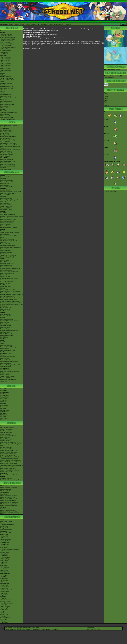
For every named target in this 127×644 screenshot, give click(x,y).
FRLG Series (4, 405)
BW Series (3, 413)
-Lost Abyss (4, 605)
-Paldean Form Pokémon (8, 119)
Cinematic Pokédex (6, 83)
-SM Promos (4, 578)
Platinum (3, 288)
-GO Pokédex (4, 52)
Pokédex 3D (4, 275)
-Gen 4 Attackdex (5, 62)
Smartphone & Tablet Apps (8, 380)
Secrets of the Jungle (6, 472)
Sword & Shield (5, 190)
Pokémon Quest (5, 226)
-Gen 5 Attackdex (5, 64)
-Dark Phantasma (5, 606)
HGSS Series (4, 412)
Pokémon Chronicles (6, 151)
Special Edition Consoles (8, 376)
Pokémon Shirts (5, 106)
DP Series (3, 408)
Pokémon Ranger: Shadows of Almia (11, 303)
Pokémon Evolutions (6, 163)
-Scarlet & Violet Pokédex (8, 54)
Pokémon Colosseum (6, 319)
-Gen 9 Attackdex (5, 70)
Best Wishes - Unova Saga (8, 140)
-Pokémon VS (4, 616)
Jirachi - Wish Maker (6, 439)
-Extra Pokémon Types (7, 525)
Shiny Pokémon (5, 156)
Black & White (5, 260)
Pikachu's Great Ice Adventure (9, 502)
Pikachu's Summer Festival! (8, 496)
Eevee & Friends (5, 509)
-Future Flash (4, 585)
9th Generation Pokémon (8, 116)
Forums (16, 24)
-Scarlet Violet (4, 543)
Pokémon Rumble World (7, 246)
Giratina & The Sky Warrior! (9, 449)
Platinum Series (5, 410)
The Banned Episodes (7, 155)
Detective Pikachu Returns (8, 187)
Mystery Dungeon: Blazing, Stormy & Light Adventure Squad (11, 295)
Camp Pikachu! (5, 492)
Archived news (8, 31)
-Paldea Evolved (5, 541)
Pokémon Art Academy (7, 239)
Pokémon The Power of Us (8, 468)
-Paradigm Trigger (6, 601)
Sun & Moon (4, 213)
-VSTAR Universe (6, 600)
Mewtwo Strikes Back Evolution (10, 470)
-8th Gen (3, 91)
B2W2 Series (4, 415)
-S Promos (3, 621)
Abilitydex (3, 75)
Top (99, 629)
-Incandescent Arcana (7, 603)
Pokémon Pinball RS (6, 327)
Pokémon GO (4, 179)
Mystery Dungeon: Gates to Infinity (11, 268)
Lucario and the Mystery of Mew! (10, 442)
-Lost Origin (4, 547)
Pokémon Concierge (6, 101)
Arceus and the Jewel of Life (9, 450)
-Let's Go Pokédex (6, 46)
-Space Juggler (4, 608)
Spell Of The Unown (6, 432)
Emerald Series (5, 407)
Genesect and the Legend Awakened (11, 460)
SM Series (3, 420)
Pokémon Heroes (5, 437)
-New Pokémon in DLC (7, 117)
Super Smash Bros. (6, 366)
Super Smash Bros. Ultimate (9, 228)
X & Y (2, 231)
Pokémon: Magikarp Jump (8, 219)
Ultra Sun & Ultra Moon (7, 215)
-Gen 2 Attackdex (5, 59)
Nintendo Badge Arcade (7, 257)
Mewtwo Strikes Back (7, 429)
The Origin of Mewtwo (7, 428)
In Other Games (5, 373)
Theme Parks (4, 108)
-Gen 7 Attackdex (5, 67)
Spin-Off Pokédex (5, 77)
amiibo (2, 383)
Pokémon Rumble (5, 293)
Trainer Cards (4, 526)
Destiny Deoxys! (5, 441)
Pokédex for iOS (5, 283)
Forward (94, 629)
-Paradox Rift (4, 536)
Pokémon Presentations (7, 104)
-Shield (2, 613)
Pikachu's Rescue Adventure (8, 487)
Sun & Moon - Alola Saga (8, 143)
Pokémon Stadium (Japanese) (9, 362)
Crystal (2, 344)
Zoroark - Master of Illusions (9, 452)
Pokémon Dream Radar (7, 264)
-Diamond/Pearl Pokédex (8, 39)
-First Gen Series (5, 572)
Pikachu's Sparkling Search (8, 504)
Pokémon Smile (5, 203)
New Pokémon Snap (6, 206)
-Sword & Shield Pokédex (8, 47)
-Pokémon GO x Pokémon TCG (10, 549)
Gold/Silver (4, 342)
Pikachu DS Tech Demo (7, 334)
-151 (2, 538)
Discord (28, 24)
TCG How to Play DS (7, 281)
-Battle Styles (4, 561)
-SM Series (3, 562)
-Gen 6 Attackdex (5, 65)
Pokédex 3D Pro (5, 277)
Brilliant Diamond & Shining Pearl (10, 192)
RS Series (3, 404)
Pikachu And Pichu (6, 489)
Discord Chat (4, 111)
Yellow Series (4, 400)
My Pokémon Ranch (6, 308)
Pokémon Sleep (5, 185)
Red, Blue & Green (6, 353)
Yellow (2, 355)
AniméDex (3, 127)
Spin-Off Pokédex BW (7, 80)
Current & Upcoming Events (9, 113)
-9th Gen (3, 90)
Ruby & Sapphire (5, 314)
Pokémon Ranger (5, 329)
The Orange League (6, 132)
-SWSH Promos (5, 577)
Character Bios (5, 128)
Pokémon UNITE (5, 183)
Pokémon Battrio (5, 309)
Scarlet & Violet (5, 177)
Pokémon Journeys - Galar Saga (10, 145)
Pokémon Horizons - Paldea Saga (10, 150)
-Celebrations (4, 556)
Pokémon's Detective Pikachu (9, 475)
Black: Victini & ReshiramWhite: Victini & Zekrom (8, 454)
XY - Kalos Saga (5, 141)
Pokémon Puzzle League (7, 357)
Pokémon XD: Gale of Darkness (10, 321)
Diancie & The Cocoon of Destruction (11, 462)
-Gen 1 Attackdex (5, 57)
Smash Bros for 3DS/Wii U (8, 255)
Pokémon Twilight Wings (8, 161)
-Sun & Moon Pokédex (7, 44)
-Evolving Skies (5, 557)
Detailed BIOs (4, 394)
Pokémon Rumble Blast (7, 273)
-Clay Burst (4, 593)
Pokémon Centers (5, 96)
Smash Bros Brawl (6, 311)
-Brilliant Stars (4, 552)
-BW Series (4, 565)
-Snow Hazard (4, 592)
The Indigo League (6, 130)
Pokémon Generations (7, 159)
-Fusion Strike (4, 554)
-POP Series (4, 582)
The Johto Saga (5, 133)
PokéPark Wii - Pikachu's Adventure (11, 298)
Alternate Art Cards (6, 529)
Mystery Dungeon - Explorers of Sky (11, 301)
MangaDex (3, 390)
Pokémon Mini (5, 348)
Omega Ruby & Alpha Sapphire (10, 232)
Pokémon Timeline (6, 95)
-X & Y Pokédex (5, 42)
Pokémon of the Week (7, 88)
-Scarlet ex (3, 596)
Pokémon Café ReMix (7, 180)
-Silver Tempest (5, 546)
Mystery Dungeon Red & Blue (9, 330)
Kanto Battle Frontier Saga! (8, 137)
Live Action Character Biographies (10, 480)
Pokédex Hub (35, 24)
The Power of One (6, 431)
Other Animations (5, 169)
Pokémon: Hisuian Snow (8, 164)
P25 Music (3, 99)
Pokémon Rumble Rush (7, 221)
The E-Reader (4, 337)
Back (89, 629)
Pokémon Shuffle (5, 244)
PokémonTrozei (5, 332)
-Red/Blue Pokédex (6, 34)
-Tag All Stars (4, 614)
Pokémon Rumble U (6, 267)
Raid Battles (4, 531)
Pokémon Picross (5, 249)
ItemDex (3, 72)
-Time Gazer (4, 610)
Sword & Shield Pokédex (57, 24)
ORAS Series (4, 418)
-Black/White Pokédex (7, 41)
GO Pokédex (44, 24)
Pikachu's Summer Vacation (8, 486)
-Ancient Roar (4, 587)
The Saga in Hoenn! (6, 135)
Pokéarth (68, 24)
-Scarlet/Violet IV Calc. (7, 86)
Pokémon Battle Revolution (8, 299)
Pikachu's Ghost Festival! (8, 497)
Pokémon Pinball (5, 360)
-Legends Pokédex (6, 50)
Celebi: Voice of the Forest (8, 436)
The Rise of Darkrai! (6, 447)
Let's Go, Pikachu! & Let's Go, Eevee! (11, 216)
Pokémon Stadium (6, 363)
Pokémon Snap (5, 358)
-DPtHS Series (4, 567)
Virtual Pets (4, 381)
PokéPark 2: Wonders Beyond (9, 272)
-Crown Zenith (4, 544)
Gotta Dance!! (4, 494)
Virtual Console (5, 375)
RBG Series (4, 399)
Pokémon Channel (6, 324)
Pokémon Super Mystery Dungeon (10, 247)
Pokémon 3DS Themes (7, 378)
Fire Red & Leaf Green (7, 316)
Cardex (2, 82)
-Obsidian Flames (5, 539)
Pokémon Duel (5, 254)
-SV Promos (4, 575)
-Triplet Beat (4, 595)
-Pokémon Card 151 (6, 590)
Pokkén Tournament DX (7, 223)
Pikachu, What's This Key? (8, 510)
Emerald (3, 317)
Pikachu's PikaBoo (6, 491)
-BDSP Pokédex (5, 49)
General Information (6, 389)
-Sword (2, 611)
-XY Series (3, 564)
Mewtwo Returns (5, 434)
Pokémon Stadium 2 (6, 345)
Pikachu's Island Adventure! (8, 499)
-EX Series (3, 569)
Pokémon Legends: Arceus (8, 193)
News (2, 31)
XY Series (3, 417)
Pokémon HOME (5, 195)
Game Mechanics (5, 85)
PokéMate (3, 339)
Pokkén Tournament (6, 252)
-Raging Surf (4, 588)
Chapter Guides (5, 395)
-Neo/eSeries (4, 570)
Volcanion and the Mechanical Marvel (11, 465)
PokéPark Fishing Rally (7, 335)
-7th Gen (3, 93)
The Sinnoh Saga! (5, 138)
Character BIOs (5, 392)
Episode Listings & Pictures (8, 125)
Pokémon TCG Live (6, 210)
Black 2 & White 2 (6, 262)
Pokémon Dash (5, 322)
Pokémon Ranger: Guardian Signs (10, 291)
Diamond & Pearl (5, 286)
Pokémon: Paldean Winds (8, 166)
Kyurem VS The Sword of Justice (10, 457)
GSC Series (4, 402)
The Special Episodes (6, 153)
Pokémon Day (4, 103)
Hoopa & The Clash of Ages (8, 463)
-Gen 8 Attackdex (5, 68)
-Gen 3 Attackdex (5, 60)
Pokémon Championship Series (9, 98)
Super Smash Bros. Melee (8, 350)
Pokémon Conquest (6, 270)
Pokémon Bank (5, 234)
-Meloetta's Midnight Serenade (9, 459)
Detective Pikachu (6, 224)
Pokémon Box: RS (6, 326)
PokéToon (3, 168)
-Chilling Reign (5, 559)
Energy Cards (4, 528)
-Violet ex (3, 598)
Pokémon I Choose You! (7, 467)
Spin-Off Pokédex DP (7, 78)
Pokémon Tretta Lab (6, 265)
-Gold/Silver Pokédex (7, 36)
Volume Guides (5, 397)
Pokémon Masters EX (7, 182)
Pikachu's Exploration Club (8, 501)
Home (11, 24)
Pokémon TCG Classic (7, 533)
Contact (22, 24)
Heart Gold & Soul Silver (8, 290)
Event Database (5, 114)
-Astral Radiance (5, 551)
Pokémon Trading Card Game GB (10, 365)
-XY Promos (4, 580)
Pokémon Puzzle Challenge (8, 347)
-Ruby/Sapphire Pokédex (8, 37)
